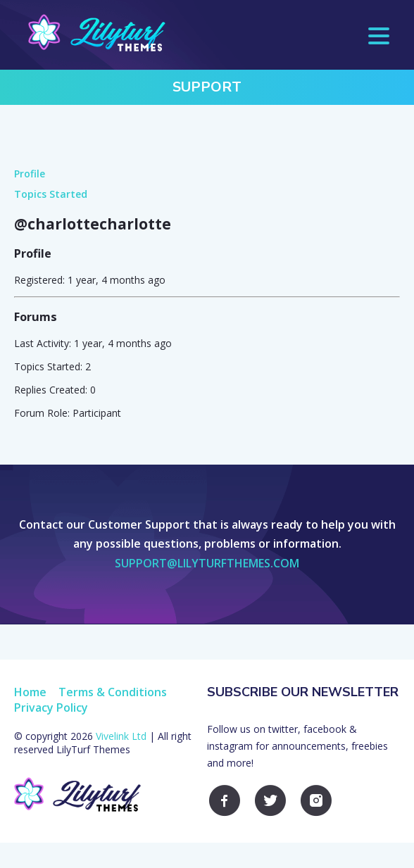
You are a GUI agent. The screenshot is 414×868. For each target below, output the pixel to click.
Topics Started (51, 194)
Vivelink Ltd (121, 736)
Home (30, 692)
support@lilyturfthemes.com (207, 563)
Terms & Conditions (113, 692)
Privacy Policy (51, 707)
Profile (30, 174)
